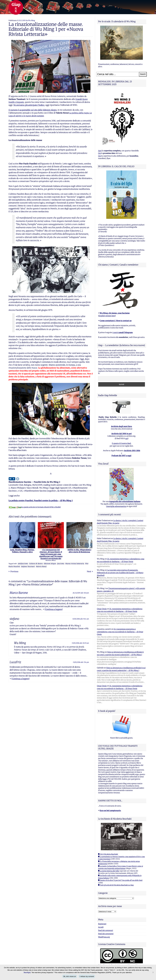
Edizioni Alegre (50, 564)
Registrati (102, 924)
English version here (107, 316)
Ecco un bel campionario (110, 811)
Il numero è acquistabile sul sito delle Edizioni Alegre (33, 110)
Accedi (101, 927)
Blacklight (27, 972)
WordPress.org (104, 937)
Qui (100, 153)
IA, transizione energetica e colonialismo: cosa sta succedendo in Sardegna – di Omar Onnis (120, 632)
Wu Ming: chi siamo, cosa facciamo (115, 313)
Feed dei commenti (106, 934)
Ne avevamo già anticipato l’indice (29, 105)
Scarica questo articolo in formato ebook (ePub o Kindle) (35, 507)
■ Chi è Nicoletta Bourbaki (108, 854)
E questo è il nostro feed (121, 443)
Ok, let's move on (70, 976)
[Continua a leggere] (54, 609)
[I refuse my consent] (153, 972)
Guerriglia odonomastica (116, 506)
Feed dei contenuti (106, 930)
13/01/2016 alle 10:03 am (80, 643)
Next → (90, 571)
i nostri (123, 332)
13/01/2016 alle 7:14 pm (81, 662)
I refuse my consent (87, 976)
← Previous (13, 571)
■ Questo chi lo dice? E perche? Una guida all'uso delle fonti (120, 880)
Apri (100, 151)
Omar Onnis (102, 609)
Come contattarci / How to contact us (116, 321)
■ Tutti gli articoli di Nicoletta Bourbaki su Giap (116, 885)
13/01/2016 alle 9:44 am (81, 619)
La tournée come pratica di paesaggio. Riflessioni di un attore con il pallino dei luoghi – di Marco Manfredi (120, 573)
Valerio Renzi (41, 566)
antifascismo (23, 564)
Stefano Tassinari (28, 566)
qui (127, 438)
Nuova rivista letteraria (75, 564)
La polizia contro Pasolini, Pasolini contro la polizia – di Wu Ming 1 (41, 501)
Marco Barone (19, 593)
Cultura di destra (36, 564)
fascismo (61, 564)
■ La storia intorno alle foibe (109, 871)
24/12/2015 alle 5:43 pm (81, 593)
